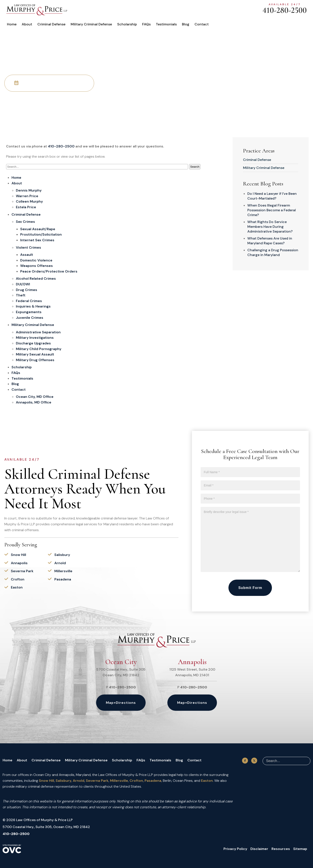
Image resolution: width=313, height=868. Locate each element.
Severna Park (22, 571)
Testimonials (166, 24)
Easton (17, 587)
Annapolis (19, 563)
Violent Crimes (28, 247)
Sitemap (300, 849)
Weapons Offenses (37, 266)
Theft (21, 295)
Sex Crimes (25, 222)
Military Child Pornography (39, 349)
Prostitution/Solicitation (41, 234)
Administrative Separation (38, 332)
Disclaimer (259, 849)
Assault (27, 255)
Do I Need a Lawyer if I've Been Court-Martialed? (272, 196)
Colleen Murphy (29, 201)
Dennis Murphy (29, 190)
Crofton (18, 579)
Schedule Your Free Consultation (49, 83)
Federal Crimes (29, 301)
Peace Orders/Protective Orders (49, 271)
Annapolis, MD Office (34, 402)
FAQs (146, 24)
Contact (202, 24)
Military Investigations (35, 338)
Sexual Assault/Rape (38, 229)
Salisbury (62, 555)
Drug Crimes (27, 290)
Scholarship (127, 24)
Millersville (63, 571)
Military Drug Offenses (35, 360)
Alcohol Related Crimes (36, 279)
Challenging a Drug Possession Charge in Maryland (273, 252)
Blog (186, 24)
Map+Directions (121, 703)
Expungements (29, 312)
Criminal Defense (51, 24)
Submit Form (250, 588)
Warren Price (27, 196)
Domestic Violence (36, 260)
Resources (281, 849)
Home (12, 24)
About (27, 24)
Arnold (60, 563)
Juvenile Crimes (30, 318)
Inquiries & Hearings (33, 306)
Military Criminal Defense (91, 24)
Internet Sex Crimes (37, 240)
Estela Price (26, 207)
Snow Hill (18, 555)
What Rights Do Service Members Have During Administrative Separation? (270, 227)
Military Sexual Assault (35, 354)
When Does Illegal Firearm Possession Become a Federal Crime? (272, 210)
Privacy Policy (235, 849)
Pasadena (63, 579)
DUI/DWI (23, 284)
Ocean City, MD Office (35, 397)
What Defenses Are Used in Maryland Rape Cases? (270, 241)
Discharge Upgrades (33, 343)
